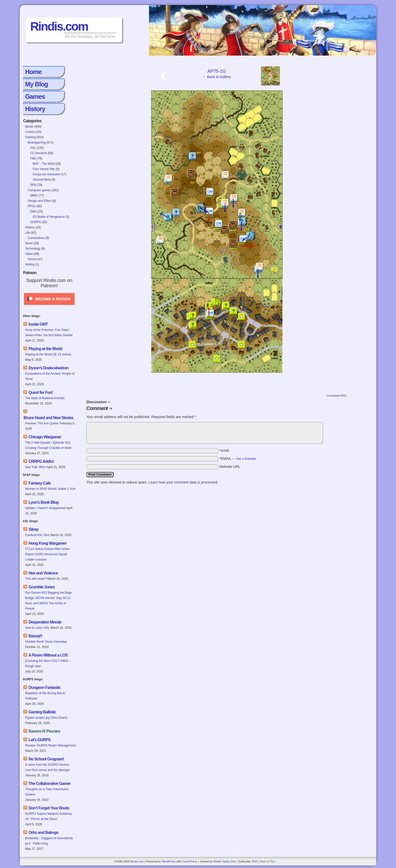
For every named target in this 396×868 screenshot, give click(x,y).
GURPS (35, 222)
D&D (33, 211)
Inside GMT (38, 324)
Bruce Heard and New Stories (48, 418)
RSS (255, 861)
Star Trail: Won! (35, 467)
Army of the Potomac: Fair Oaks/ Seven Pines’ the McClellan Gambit (49, 333)
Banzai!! (35, 636)
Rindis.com (59, 26)
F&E (33, 158)
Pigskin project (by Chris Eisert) (46, 718)
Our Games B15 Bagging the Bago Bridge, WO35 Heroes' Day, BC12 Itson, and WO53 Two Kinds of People (48, 601)
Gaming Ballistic (42, 712)
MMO (34, 196)
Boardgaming (36, 142)
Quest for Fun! (41, 392)
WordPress (168, 861)
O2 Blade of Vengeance (49, 217)
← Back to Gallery (217, 77)
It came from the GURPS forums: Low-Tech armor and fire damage (47, 767)
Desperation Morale (45, 622)
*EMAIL (238, 459)
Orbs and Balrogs (43, 833)
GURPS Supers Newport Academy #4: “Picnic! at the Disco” (48, 816)
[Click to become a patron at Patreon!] (49, 306)
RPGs (32, 206)
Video (29, 254)
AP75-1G (217, 71)
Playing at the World (45, 349)
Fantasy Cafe (40, 483)
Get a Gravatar (246, 459)
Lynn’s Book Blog (44, 502)
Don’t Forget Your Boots (49, 808)
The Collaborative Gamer (49, 783)
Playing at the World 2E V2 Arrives (48, 354)
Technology (33, 249)
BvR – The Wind (44, 164)
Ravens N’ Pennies (44, 731)
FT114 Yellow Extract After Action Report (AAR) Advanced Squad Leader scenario (47, 554)
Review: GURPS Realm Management (50, 745)
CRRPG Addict (41, 461)
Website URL (230, 467)
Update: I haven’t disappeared (45, 508)
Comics (30, 132)
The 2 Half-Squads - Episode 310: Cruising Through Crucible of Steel (48, 445)
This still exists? (36, 579)
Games (35, 97)
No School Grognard (46, 759)
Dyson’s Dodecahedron (48, 368)
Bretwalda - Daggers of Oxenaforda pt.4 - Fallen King (49, 841)
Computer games (39, 190)
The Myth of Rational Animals (45, 398)
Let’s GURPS (40, 740)
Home (33, 72)
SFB (33, 185)
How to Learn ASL (37, 628)
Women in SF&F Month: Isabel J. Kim (50, 489)
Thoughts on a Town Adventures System (47, 792)
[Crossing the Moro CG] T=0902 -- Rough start (48, 664)
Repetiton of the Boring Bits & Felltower (45, 696)
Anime (32, 259)
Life (27, 233)
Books (29, 127)
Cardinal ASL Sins (37, 535)
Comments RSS (337, 396)
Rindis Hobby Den (225, 861)
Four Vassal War (44, 169)
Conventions (36, 238)
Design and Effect (40, 201)
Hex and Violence (43, 573)
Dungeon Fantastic (45, 688)
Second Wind (42, 180)
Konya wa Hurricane (46, 174)
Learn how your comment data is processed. (183, 482)
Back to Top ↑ (268, 861)
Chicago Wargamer (45, 437)
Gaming (30, 137)
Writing (30, 264)
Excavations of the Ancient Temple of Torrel (50, 376)
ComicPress (189, 861)
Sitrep (33, 529)
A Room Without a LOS (48, 655)
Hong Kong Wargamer (47, 543)
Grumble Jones (42, 587)
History (35, 109)
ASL (33, 148)
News (29, 243)
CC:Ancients (39, 153)
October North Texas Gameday (46, 642)
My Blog (36, 84)
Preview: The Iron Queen (42, 423)
